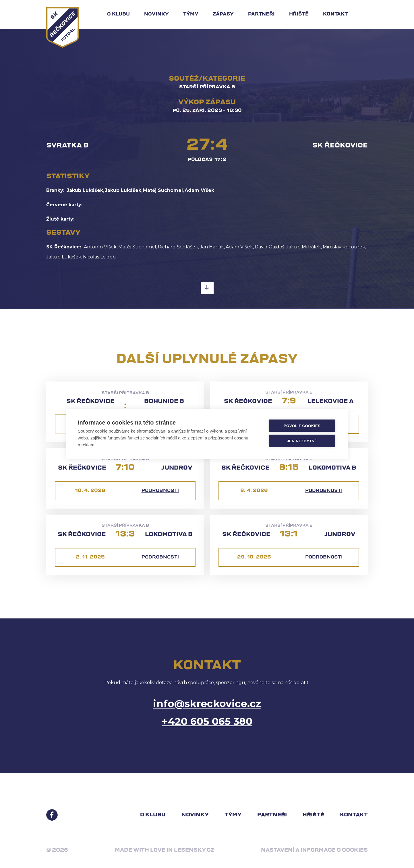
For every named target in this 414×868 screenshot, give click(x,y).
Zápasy (223, 14)
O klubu (118, 14)
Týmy (191, 14)
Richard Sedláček (178, 247)
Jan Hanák (212, 247)
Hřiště (299, 14)
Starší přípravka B (207, 87)
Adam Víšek (199, 190)
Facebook (52, 815)
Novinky (156, 14)
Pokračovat (207, 288)
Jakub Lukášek (85, 190)
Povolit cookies (302, 426)
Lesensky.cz (194, 850)
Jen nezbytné (302, 441)
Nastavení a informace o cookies (314, 850)
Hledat (365, 14)
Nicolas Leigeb (99, 257)
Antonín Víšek (100, 247)
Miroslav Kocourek (344, 247)
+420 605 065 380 (207, 721)
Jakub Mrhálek (304, 247)
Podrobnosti (160, 491)
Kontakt (335, 14)
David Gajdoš (270, 247)
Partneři (261, 14)
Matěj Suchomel (163, 190)
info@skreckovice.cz (207, 703)
